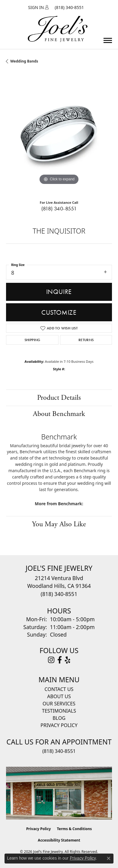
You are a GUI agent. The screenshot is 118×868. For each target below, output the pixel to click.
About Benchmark (59, 414)
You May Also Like (59, 524)
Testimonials (59, 711)
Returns (86, 340)
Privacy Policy (59, 725)
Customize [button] (59, 312)
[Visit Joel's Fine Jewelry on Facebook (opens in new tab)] (60, 660)
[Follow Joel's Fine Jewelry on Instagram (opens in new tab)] (51, 660)
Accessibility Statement (59, 840)
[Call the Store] (59, 594)
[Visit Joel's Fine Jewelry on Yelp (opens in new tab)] (68, 660)
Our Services (59, 704)
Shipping (32, 340)
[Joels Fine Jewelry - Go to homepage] (58, 22)
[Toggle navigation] (108, 40)
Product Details (59, 398)
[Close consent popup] (109, 858)
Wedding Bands (24, 61)
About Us (59, 696)
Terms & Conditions (74, 829)
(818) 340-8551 (59, 209)
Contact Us (59, 689)
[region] (59, 134)
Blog (59, 718)
